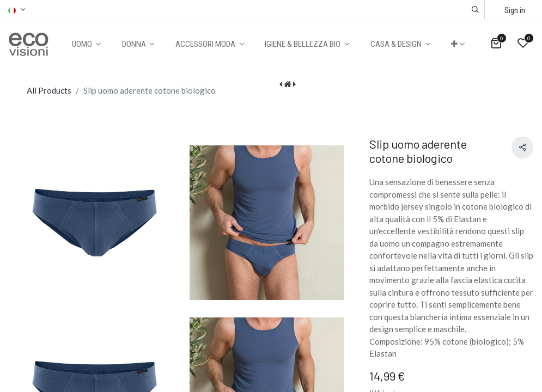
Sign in (515, 10)
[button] (475, 10)
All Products (49, 90)
